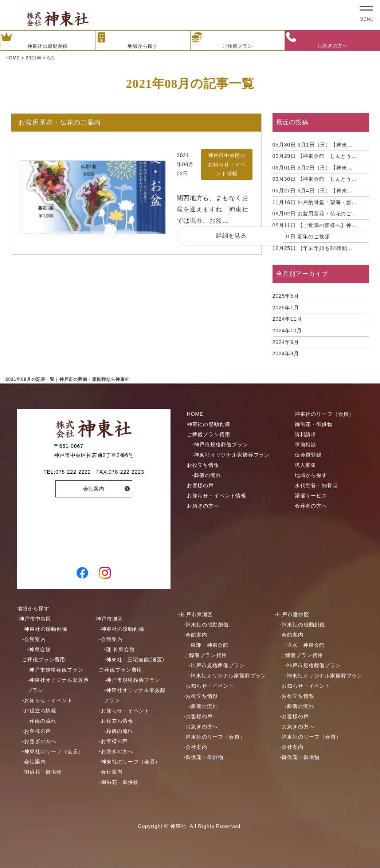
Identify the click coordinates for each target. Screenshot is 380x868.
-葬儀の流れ (207, 475)
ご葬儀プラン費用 (209, 434)
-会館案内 (34, 639)
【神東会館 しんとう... (315, 156)
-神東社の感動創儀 (45, 629)
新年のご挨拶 (301, 236)
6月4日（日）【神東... (312, 191)
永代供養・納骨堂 (316, 485)
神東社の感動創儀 (34, 41)
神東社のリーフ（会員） (324, 414)
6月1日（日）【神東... (312, 145)
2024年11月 (287, 319)
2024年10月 (287, 331)
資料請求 (305, 434)
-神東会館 (39, 649)
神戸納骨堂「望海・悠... (315, 202)
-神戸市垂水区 (292, 614)
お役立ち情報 (203, 465)
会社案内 (94, 489)
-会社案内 (34, 762)
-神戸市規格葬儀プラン (220, 445)
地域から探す (127, 41)
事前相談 (305, 445)
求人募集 (305, 465)
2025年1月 (286, 308)
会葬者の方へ (311, 506)
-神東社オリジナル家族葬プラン (231, 455)
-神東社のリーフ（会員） (53, 751)
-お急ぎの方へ (40, 741)
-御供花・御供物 (42, 772)
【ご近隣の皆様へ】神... (315, 225)
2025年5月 (286, 296)
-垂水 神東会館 (305, 645)
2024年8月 (286, 353)
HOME (195, 414)
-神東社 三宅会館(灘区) (134, 660)
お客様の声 (200, 485)
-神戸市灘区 (108, 619)
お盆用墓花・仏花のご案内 (60, 122)
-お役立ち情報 (40, 711)
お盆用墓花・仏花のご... (315, 214)
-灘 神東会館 (119, 649)
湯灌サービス (311, 496)
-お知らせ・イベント (48, 700)
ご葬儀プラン (222, 41)
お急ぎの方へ (316, 40)
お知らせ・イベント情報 (217, 496)
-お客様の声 (37, 731)
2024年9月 (286, 342)
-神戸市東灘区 (196, 614)
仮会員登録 (308, 455)
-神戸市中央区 (34, 619)
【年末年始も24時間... (312, 248)
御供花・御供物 (314, 424)
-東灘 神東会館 (209, 645)
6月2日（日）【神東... (312, 168)
